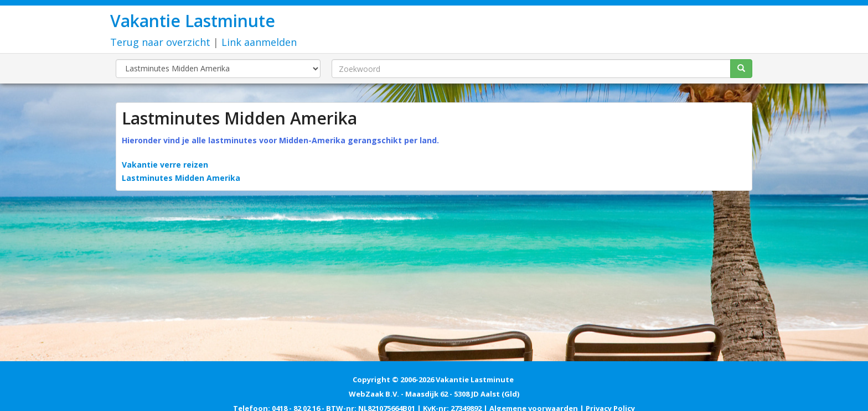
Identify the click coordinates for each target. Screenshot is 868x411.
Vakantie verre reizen (165, 165)
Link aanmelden (259, 42)
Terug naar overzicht (160, 42)
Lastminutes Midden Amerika (181, 178)
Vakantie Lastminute (193, 21)
